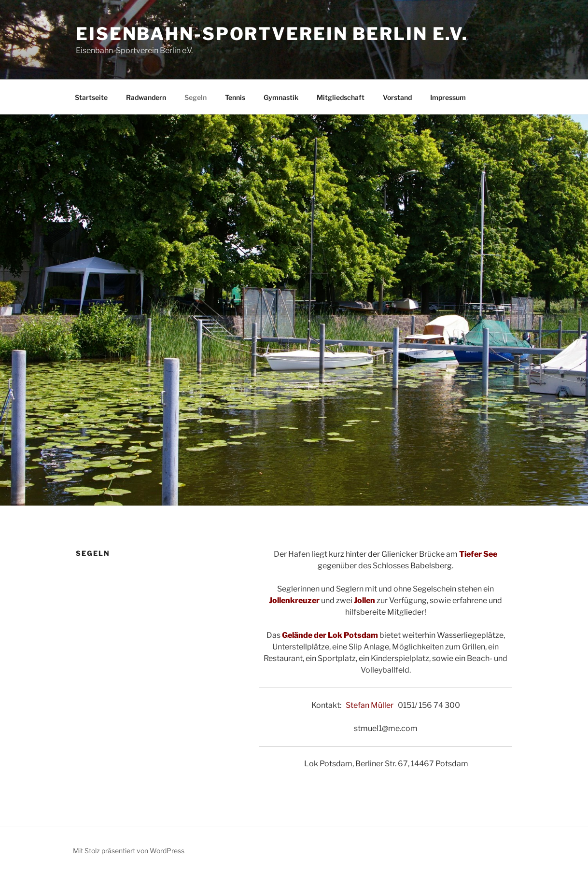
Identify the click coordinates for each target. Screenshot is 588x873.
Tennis (235, 97)
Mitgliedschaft (341, 97)
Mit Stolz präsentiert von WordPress (129, 851)
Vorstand (397, 97)
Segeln (196, 97)
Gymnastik (281, 97)
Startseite (91, 97)
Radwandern (146, 97)
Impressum (448, 97)
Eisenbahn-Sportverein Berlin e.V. (272, 34)
